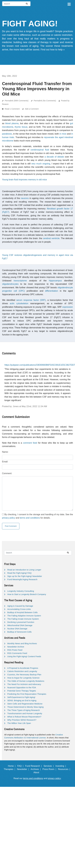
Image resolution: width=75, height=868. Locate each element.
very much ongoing (41, 164)
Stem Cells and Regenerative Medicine (25, 704)
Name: (5, 452)
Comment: (7, 473)
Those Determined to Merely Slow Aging (25, 707)
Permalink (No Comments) (45, 101)
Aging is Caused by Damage (20, 606)
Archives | (36, 769)
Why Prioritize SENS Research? (22, 720)
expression (68, 307)
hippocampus (55, 281)
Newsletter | (24, 769)
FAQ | (21, 766)
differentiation (52, 291)
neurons (25, 198)
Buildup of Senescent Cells (19, 632)
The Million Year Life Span (19, 723)
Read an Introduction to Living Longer (24, 570)
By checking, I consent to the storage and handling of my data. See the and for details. (37, 516)
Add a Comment (32, 109)
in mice (63, 134)
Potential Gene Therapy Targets (22, 691)
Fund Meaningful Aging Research (22, 579)
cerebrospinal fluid (40, 150)
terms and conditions (30, 518)
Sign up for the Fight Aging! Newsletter (25, 576)
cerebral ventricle (51, 238)
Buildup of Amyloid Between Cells (22, 612)
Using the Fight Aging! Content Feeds (24, 656)
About (37, 772)
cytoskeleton (22, 303)
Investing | (61, 766)
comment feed (30, 443)
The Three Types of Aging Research (24, 710)
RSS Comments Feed (17, 653)
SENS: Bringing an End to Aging (22, 700)
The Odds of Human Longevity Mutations (26, 681)
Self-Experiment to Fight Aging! (21, 697)
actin (12, 303)
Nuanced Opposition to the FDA (22, 687)
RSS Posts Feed (15, 650)
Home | (12, 766)
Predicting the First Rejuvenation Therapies (27, 694)
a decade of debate (54, 157)
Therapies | (10, 769)
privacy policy (9, 518)
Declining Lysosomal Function (21, 622)
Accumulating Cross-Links (19, 609)
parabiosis (7, 134)
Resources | (65, 769)
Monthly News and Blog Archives (22, 643)
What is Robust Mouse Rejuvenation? (24, 717)
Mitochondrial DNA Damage (20, 625)
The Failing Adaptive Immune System (24, 616)
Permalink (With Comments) (17, 101)
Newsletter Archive (16, 647)
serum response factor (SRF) (31, 300)
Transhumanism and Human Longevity (25, 713)
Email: (5, 462)
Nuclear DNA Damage (17, 629)
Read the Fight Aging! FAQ (19, 573)
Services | (49, 766)
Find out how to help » (53, 50)
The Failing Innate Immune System (23, 619)
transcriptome (20, 281)
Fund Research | (34, 766)
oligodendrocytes (10, 284)
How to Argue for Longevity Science (23, 678)
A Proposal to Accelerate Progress (23, 668)
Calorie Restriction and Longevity (22, 671)
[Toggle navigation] (69, 4)
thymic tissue (21, 127)
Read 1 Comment (12, 109)
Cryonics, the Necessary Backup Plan (24, 675)
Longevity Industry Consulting (21, 591)
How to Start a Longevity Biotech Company (27, 594)
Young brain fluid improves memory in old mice (24, 180)
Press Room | (50, 769)
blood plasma (12, 123)
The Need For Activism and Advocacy (24, 684)
